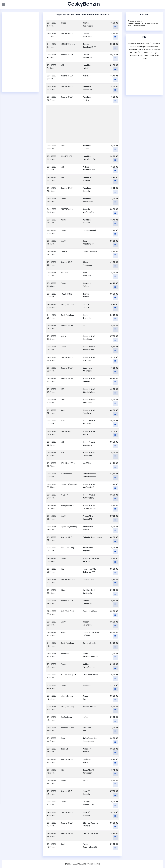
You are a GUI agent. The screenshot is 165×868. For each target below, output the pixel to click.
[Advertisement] (21, 52)
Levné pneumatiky (135, 23)
